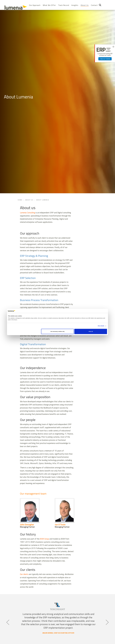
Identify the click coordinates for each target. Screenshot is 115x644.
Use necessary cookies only (57, 331)
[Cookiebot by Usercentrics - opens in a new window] (97, 311)
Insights (75, 5)
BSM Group (44, 539)
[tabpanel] (57, 619)
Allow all (91, 331)
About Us (85, 5)
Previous (8, 621)
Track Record (64, 5)
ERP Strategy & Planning (34, 256)
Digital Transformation (33, 344)
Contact (94, 5)
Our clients (24, 574)
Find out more (105, 59)
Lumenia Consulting (28, 213)
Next (107, 621)
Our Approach (35, 5)
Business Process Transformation (39, 300)
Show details (101, 326)
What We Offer (49, 5)
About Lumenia (43, 200)
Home (20, 200)
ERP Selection (28, 278)
